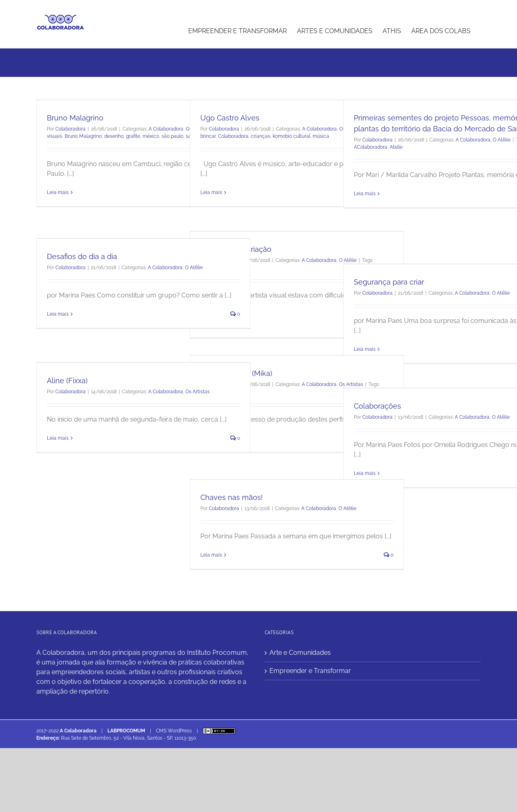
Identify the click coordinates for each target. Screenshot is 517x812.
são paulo (172, 136)
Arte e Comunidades (300, 653)
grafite (133, 136)
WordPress (180, 731)
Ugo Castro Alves (230, 118)
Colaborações (377, 406)
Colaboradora (70, 129)
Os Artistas (198, 392)
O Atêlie (502, 140)
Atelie (396, 147)
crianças (261, 136)
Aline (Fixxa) (67, 381)
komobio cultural (291, 136)
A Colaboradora (166, 129)
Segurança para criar (389, 282)
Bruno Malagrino (75, 118)
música (321, 136)
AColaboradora (371, 147)
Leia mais (58, 192)
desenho (114, 136)
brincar (208, 136)
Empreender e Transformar (310, 671)
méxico (151, 136)
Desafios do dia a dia (82, 256)
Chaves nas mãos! (232, 497)
